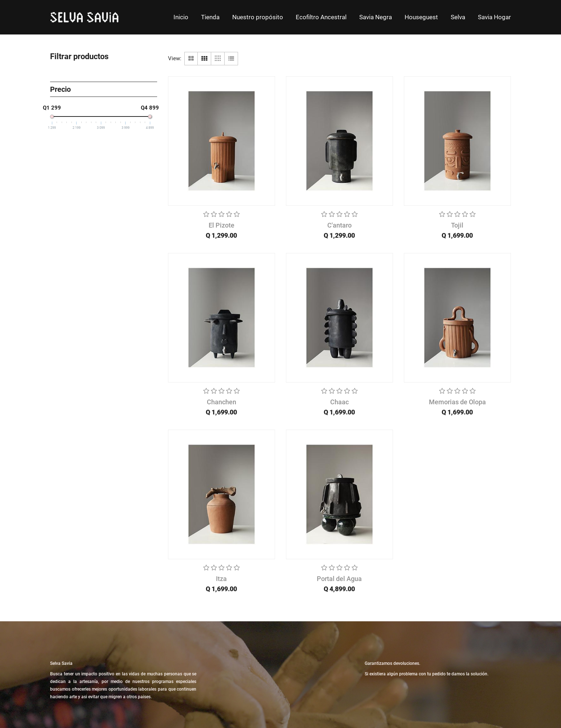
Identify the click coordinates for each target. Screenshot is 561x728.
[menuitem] (181, 17)
